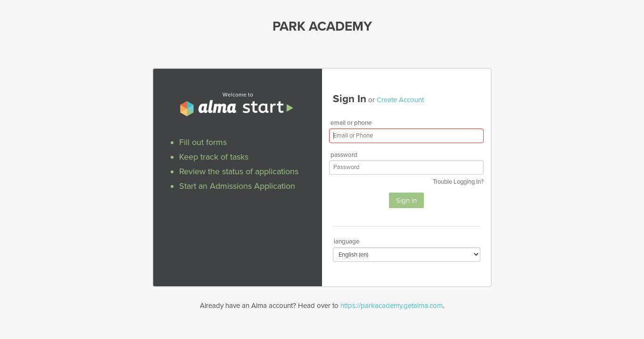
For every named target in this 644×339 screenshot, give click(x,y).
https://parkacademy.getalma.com (392, 306)
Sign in (406, 201)
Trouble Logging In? (458, 182)
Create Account (400, 100)
